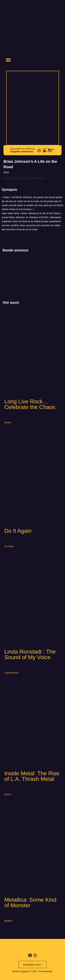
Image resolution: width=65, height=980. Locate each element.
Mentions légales (20, 971)
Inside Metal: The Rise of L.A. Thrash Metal (32, 776)
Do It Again (18, 531)
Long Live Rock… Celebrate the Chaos (30, 404)
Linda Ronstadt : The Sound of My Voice (30, 654)
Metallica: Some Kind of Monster (30, 903)
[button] (8, 60)
